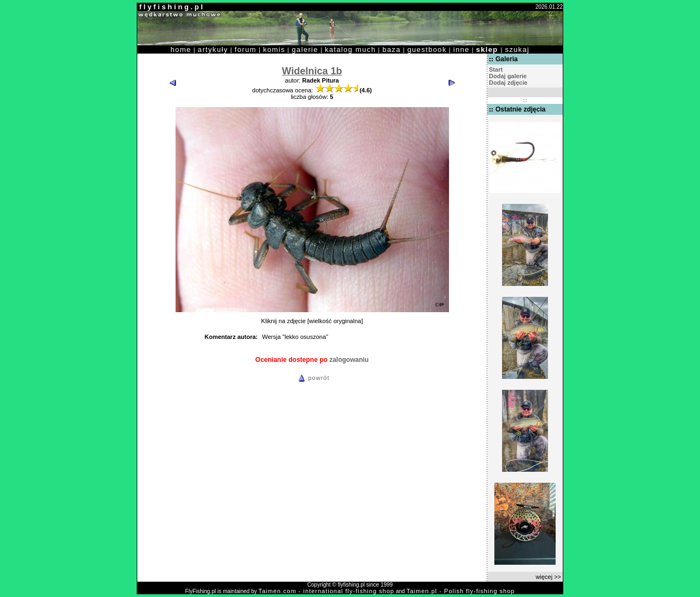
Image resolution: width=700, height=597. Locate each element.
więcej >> (549, 577)
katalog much (350, 49)
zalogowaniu (349, 360)
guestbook (427, 49)
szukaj (517, 49)
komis (274, 49)
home (181, 49)
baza (392, 49)
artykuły (213, 49)
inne (462, 49)
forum (246, 49)
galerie (305, 49)
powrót (312, 378)
